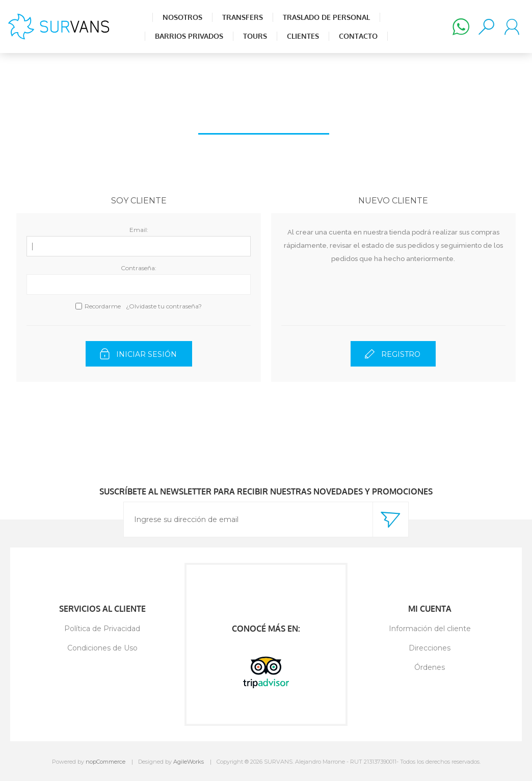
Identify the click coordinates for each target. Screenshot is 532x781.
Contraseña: (139, 268)
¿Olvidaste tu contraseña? (164, 306)
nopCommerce (105, 762)
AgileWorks (189, 762)
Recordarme (103, 306)
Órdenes (430, 667)
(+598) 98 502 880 (461, 27)
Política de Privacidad (102, 629)
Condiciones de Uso (102, 648)
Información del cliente (430, 629)
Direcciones (430, 648)
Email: (139, 230)
